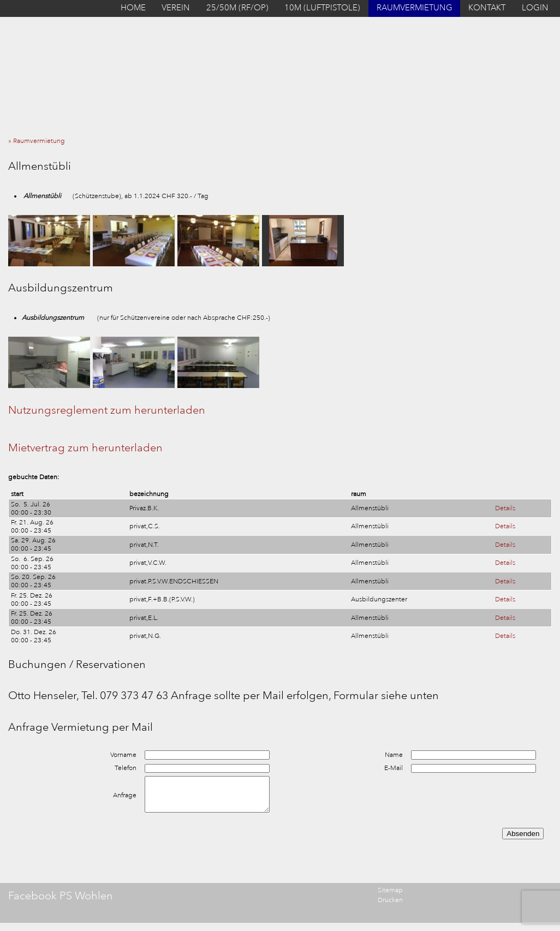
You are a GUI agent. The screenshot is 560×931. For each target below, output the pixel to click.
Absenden (523, 834)
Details (505, 508)
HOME (133, 8)
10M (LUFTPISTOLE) (322, 8)
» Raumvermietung (39, 141)
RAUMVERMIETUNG (415, 8)
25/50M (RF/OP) (237, 8)
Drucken (390, 900)
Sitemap (390, 890)
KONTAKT (487, 8)
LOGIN (535, 8)
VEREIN (176, 8)
